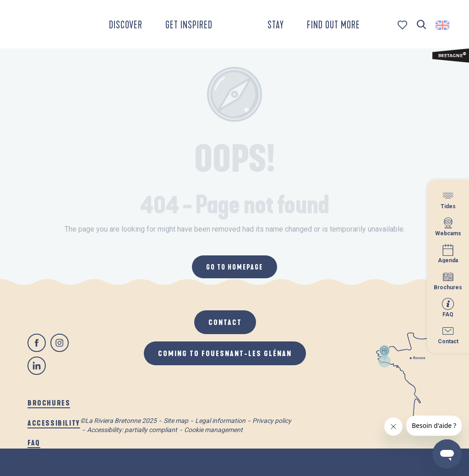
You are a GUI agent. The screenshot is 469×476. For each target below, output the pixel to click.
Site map (176, 421)
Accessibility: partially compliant (132, 430)
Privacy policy (272, 421)
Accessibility (54, 423)
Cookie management (213, 430)
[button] (422, 25)
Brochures (49, 403)
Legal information (220, 421)
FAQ (34, 442)
